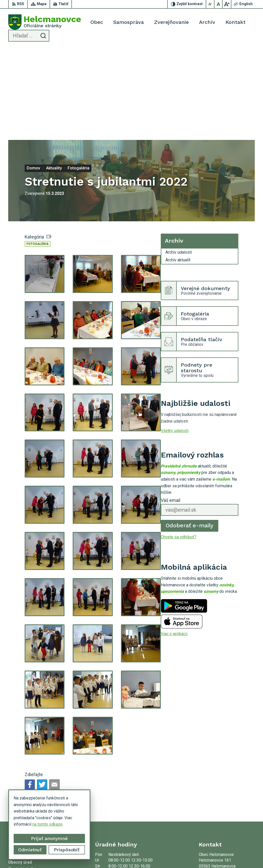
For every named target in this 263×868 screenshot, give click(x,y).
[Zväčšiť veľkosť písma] (227, 4)
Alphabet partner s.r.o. (101, 854)
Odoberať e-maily (190, 441)
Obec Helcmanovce (172, 854)
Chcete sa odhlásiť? (179, 453)
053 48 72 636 (212, 803)
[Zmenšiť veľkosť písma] (210, 4)
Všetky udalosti (175, 347)
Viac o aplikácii (174, 550)
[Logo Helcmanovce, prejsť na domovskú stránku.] (45, 22)
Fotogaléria (37, 160)
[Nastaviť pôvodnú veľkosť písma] (219, 4)
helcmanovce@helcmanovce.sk (227, 809)
